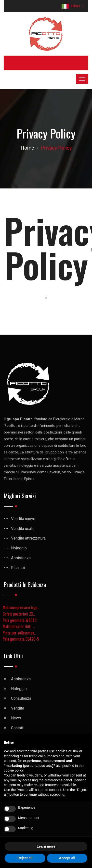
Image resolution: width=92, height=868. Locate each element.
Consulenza (21, 698)
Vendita (18, 708)
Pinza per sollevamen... (20, 633)
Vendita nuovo (23, 519)
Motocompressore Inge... (21, 607)
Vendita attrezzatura (28, 538)
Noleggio (19, 548)
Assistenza (21, 558)
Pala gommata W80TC (20, 620)
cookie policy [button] (14, 770)
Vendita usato (23, 529)
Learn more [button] (46, 846)
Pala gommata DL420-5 (21, 639)
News (16, 718)
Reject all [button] (25, 858)
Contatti (18, 728)
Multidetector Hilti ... (19, 626)
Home (27, 148)
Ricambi (18, 568)
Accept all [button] (67, 858)
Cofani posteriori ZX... (19, 614)
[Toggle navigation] (82, 79)
